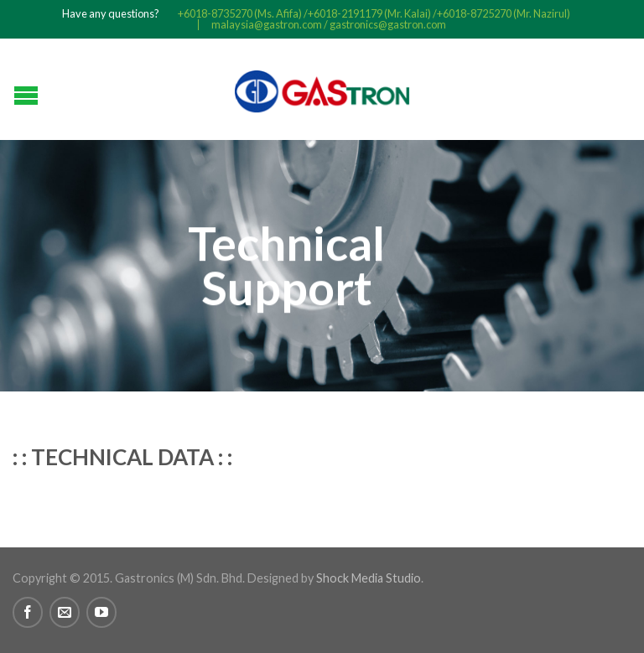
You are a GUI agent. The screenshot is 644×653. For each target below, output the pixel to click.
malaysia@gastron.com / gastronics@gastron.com (329, 25)
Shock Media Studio (369, 578)
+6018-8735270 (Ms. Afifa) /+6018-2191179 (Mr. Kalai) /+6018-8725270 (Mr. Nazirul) (374, 14)
